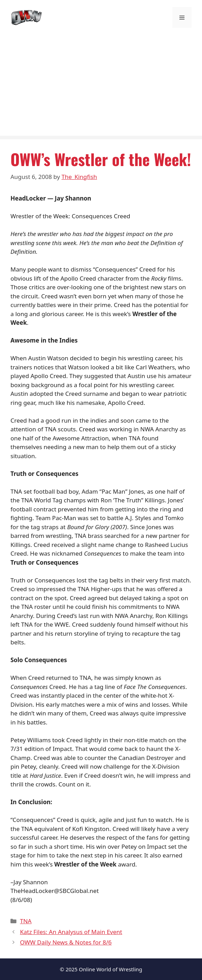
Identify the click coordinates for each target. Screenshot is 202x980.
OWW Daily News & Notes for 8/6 (66, 942)
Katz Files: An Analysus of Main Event (71, 932)
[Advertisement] (101, 87)
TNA (26, 921)
